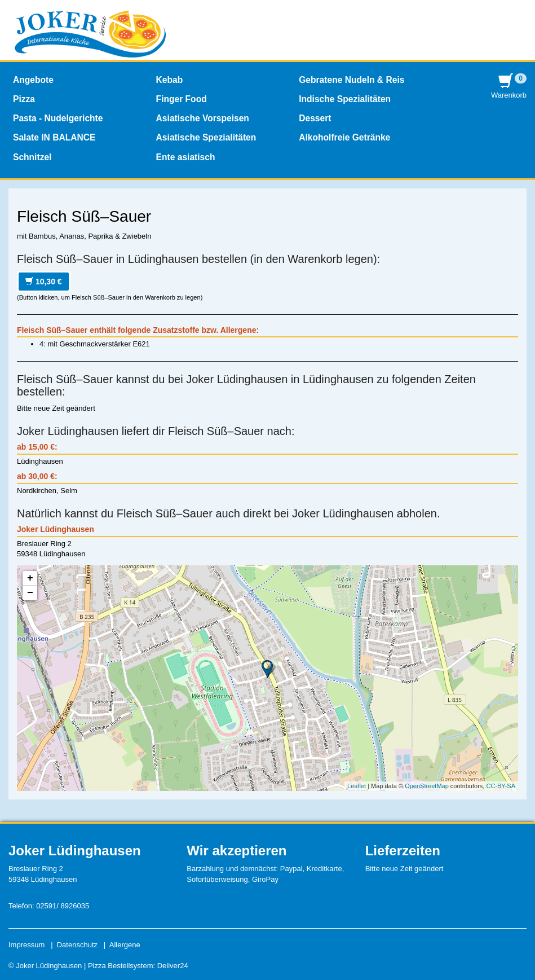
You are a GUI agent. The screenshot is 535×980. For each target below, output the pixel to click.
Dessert (315, 118)
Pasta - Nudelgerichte (58, 118)
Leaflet (357, 786)
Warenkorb (509, 87)
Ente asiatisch (186, 157)
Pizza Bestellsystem (121, 966)
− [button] (30, 593)
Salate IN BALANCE (54, 137)
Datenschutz (77, 945)
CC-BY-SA (501, 786)
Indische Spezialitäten (345, 99)
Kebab (170, 80)
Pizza (24, 99)
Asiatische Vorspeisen (203, 118)
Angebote (33, 80)
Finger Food (182, 99)
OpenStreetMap (427, 786)
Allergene (125, 945)
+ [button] (30, 578)
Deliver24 (173, 966)
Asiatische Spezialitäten (206, 137)
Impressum (26, 945)
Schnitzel (32, 157)
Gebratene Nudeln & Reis (351, 80)
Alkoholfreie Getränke (344, 137)
